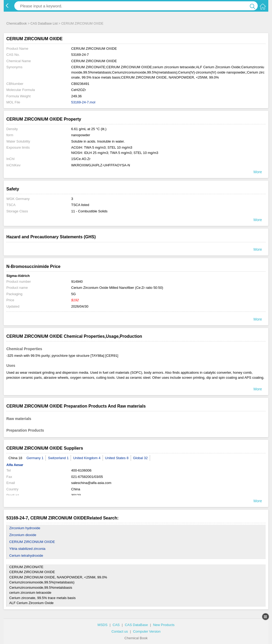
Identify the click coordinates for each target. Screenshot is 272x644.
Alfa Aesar (15, 465)
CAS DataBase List (44, 24)
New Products (164, 625)
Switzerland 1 (58, 458)
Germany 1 (35, 458)
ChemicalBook (17, 24)
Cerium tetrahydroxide (26, 556)
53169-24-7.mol (83, 102)
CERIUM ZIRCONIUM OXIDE (32, 542)
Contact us (120, 631)
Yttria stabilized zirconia (27, 549)
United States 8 (117, 458)
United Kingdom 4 (87, 458)
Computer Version (147, 631)
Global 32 (140, 458)
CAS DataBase (136, 625)
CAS (116, 625)
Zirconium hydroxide (25, 528)
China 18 (15, 458)
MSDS (103, 625)
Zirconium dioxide (23, 535)
